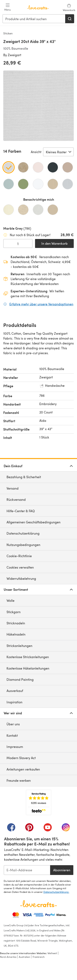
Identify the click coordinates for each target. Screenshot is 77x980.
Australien (24, 957)
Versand (13, 488)
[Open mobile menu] (8, 7)
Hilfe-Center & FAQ (21, 511)
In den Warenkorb (54, 243)
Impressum (15, 747)
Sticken (8, 33)
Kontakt (12, 735)
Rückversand (16, 499)
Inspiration (14, 702)
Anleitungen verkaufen (23, 769)
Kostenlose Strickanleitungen (28, 657)
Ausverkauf (15, 691)
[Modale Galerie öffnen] (38, 106)
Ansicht (36, 152)
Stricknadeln (16, 623)
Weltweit (52, 953)
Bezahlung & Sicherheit (24, 477)
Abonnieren (62, 870)
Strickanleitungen (19, 646)
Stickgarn (14, 612)
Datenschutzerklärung (23, 533)
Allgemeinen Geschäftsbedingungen (34, 522)
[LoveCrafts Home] (38, 904)
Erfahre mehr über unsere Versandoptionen (41, 304)
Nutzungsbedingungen (23, 545)
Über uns (13, 724)
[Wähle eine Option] (58, 152)
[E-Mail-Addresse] (27, 870)
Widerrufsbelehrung (21, 578)
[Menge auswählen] (18, 243)
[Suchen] (70, 19)
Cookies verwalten (20, 567)
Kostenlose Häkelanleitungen (28, 668)
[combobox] (34, 19)
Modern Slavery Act (21, 758)
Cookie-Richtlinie (19, 556)
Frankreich (39, 957)
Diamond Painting (20, 679)
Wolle (10, 600)
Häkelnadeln (16, 634)
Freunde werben (19, 780)
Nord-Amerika (8, 957)
